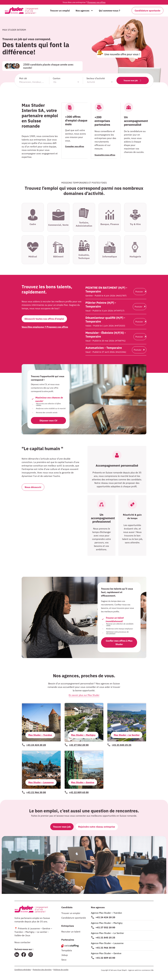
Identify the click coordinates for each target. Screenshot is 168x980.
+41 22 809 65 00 (105, 958)
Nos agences (84, 11)
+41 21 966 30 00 (105, 948)
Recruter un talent (71, 932)
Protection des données (42, 970)
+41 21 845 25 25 (105, 938)
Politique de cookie (61, 970)
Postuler (141, 292)
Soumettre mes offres (105, 155)
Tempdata (67, 950)
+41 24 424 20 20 (105, 917)
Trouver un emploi (60, 11)
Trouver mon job (133, 80)
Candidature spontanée (74, 918)
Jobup (65, 955)
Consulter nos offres (75, 146)
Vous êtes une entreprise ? (84, 2)
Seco (64, 960)
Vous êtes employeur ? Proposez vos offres (45, 327)
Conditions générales (23, 970)
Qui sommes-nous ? (109, 11)
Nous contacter (22, 942)
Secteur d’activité (96, 78)
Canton (57, 78)
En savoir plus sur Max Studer (84, 695)
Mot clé (23, 78)
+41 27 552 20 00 (105, 927)
